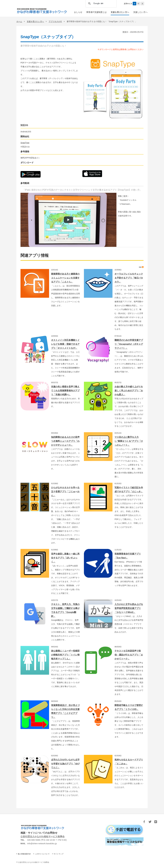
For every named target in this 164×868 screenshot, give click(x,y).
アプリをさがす (55, 21)
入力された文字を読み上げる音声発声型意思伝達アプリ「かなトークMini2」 (129, 608)
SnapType (25, 143)
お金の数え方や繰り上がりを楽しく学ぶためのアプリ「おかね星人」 (129, 391)
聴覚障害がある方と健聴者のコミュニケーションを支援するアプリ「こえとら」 (65, 278)
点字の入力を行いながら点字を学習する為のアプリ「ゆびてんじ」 (65, 764)
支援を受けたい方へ (35, 21)
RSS (141, 267)
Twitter (150, 822)
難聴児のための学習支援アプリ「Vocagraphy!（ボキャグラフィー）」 (129, 344)
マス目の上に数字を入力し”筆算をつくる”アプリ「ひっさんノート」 (129, 441)
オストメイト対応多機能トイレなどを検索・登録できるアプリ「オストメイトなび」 (65, 344)
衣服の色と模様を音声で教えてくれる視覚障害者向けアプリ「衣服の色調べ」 (65, 391)
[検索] (100, 4)
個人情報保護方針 (24, 854)
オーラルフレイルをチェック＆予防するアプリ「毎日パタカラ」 (129, 278)
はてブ (156, 822)
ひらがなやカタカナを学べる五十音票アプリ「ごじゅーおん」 (65, 492)
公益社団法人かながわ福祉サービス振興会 (43, 836)
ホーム (19, 21)
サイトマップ (58, 854)
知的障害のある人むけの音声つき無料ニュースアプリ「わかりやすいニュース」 (65, 441)
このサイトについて (42, 854)
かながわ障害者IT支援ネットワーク (42, 11)
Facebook (144, 822)
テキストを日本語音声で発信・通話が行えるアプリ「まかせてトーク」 (129, 655)
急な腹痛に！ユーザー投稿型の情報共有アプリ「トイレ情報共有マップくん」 (65, 655)
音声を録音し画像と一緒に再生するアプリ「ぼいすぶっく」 (65, 558)
